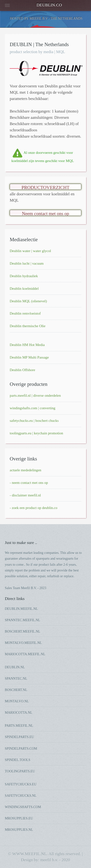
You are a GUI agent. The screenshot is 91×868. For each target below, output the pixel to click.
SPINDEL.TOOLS (18, 760)
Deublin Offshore (22, 370)
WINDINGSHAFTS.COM (23, 807)
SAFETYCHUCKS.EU (21, 784)
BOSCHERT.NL (16, 690)
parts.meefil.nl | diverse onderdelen (35, 395)
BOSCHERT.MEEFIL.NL (23, 632)
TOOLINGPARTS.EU (20, 771)
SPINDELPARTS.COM (21, 749)
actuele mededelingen (25, 470)
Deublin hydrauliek (24, 276)
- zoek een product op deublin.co (33, 508)
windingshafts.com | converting (33, 408)
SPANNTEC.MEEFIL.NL (23, 620)
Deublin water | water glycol (30, 251)
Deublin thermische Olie (28, 326)
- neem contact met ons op (29, 483)
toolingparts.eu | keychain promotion (36, 433)
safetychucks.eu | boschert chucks (34, 421)
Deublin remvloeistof (25, 313)
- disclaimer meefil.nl (25, 495)
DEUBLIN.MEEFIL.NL (21, 609)
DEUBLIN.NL (15, 667)
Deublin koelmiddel (24, 289)
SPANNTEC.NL (16, 679)
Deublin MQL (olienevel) (28, 301)
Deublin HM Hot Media (27, 345)
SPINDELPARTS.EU (19, 737)
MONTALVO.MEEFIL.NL (23, 643)
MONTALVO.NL (17, 701)
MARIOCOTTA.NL (19, 713)
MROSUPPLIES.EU (19, 818)
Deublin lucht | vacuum (27, 263)
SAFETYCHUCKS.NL (21, 796)
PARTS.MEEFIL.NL (19, 726)
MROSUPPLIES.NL (19, 830)
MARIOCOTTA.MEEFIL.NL (25, 654)
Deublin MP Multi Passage (29, 357)
